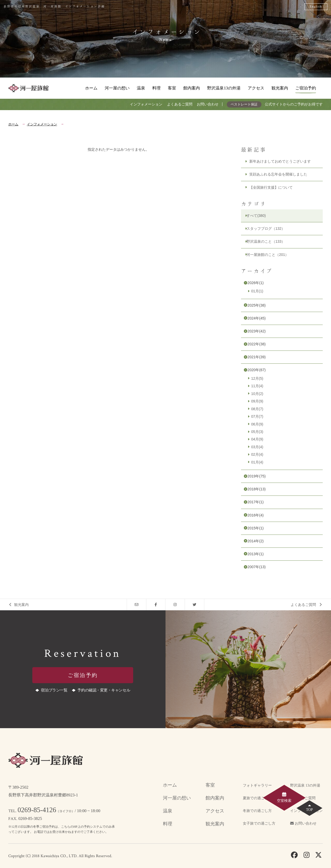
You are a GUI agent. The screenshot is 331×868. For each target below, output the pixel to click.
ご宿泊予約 (306, 88)
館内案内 (192, 88)
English (316, 7)
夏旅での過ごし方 (257, 798)
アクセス (256, 88)
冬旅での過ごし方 (257, 811)
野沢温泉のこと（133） (266, 241)
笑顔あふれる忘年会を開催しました (278, 174)
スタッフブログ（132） (266, 229)
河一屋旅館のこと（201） (268, 255)
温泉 (141, 88)
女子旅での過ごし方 (259, 823)
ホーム (91, 88)
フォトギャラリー (257, 785)
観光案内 (280, 88)
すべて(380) (256, 216)
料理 (156, 88)
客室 (172, 88)
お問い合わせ (208, 104)
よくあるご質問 (180, 104)
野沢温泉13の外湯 (224, 88)
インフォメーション (146, 104)
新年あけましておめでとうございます (280, 161)
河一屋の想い (117, 88)
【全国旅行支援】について (271, 187)
